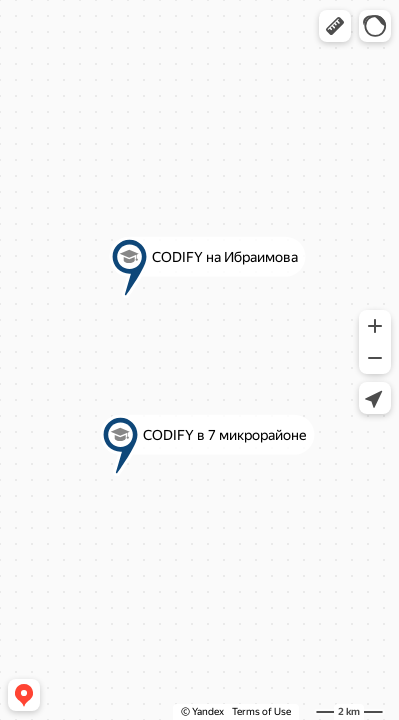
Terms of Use (261, 711)
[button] (335, 26)
